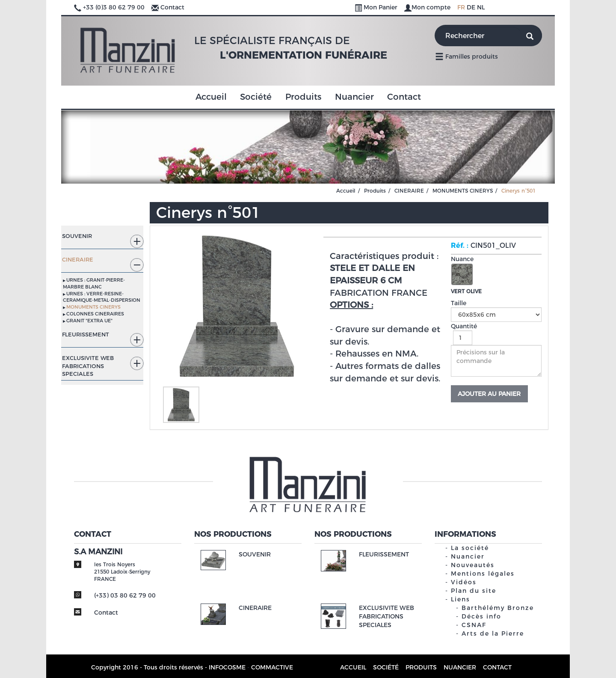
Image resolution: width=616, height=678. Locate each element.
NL (481, 7)
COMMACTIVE (272, 667)
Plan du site (474, 591)
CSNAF (474, 625)
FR (461, 7)
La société (470, 548)
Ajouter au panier (489, 394)
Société (256, 97)
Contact (172, 7)
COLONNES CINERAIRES (95, 314)
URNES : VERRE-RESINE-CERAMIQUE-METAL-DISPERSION (102, 297)
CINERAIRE (409, 191)
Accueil (211, 97)
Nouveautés (473, 565)
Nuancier (354, 97)
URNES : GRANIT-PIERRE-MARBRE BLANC (94, 283)
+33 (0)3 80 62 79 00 (114, 7)
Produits (303, 97)
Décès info (481, 616)
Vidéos (464, 582)
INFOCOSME (227, 667)
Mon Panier (377, 7)
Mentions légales (483, 574)
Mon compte (428, 7)
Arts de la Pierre (493, 633)
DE (471, 7)
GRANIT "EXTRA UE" (89, 321)
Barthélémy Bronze (498, 608)
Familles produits (466, 56)
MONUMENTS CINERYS (463, 191)
